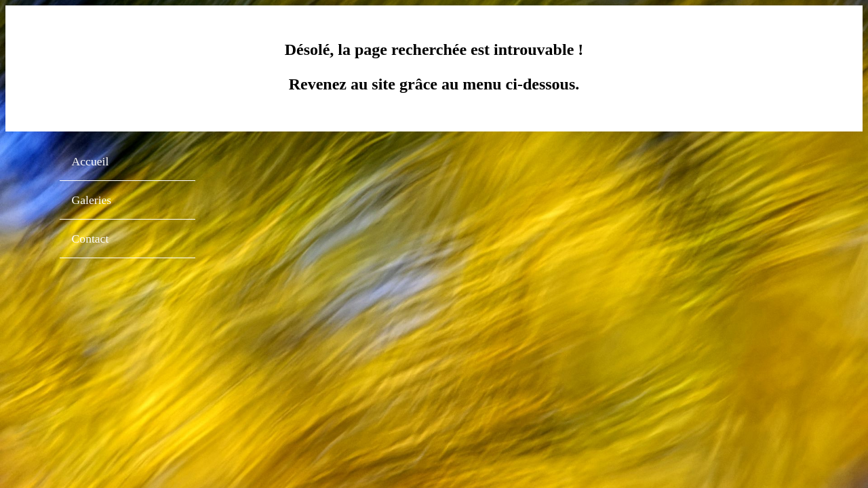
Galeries (92, 200)
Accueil (91, 161)
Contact (91, 239)
